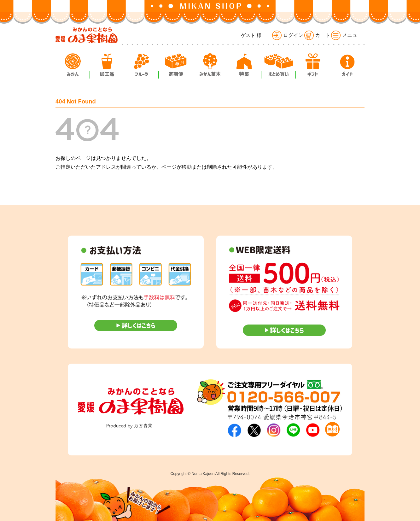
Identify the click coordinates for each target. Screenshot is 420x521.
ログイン (288, 35)
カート (317, 35)
